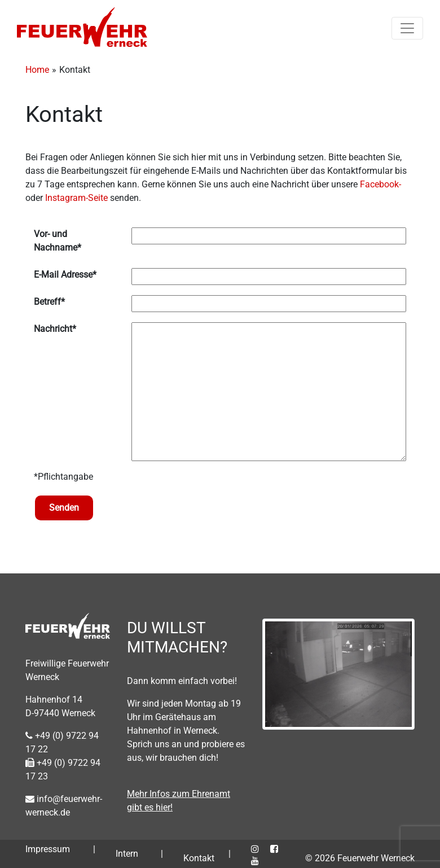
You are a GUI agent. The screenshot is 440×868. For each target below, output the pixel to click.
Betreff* (49, 302)
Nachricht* (55, 329)
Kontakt (199, 858)
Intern (127, 854)
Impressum (48, 849)
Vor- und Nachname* (58, 241)
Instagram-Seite (76, 198)
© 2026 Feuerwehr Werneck (360, 858)
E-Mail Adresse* (65, 275)
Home (37, 70)
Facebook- (380, 184)
